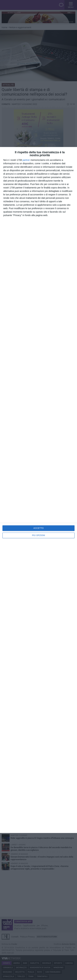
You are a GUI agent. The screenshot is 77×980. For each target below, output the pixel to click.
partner (26, 160)
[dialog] (38, 490)
